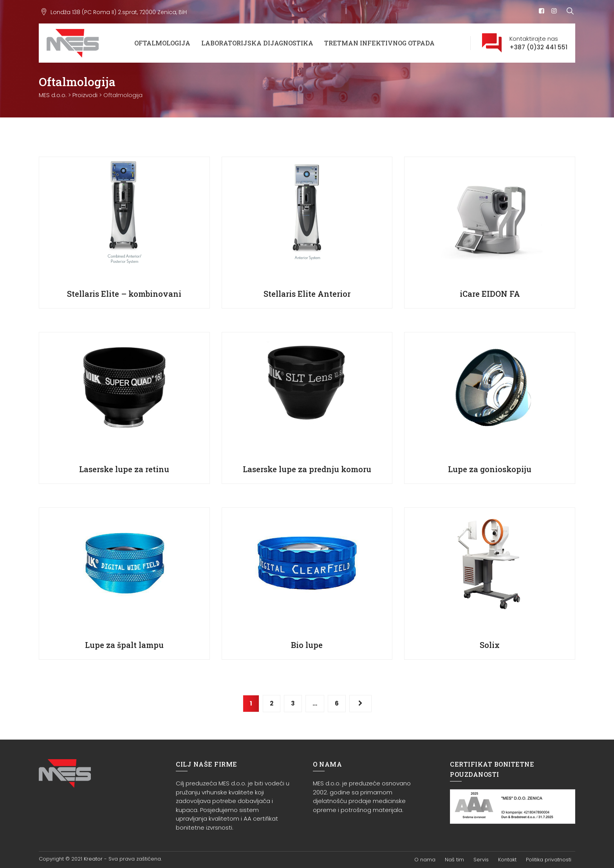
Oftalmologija (162, 43)
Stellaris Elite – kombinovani (124, 294)
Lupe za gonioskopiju (490, 469)
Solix (490, 645)
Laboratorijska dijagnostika (257, 43)
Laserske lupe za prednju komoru (307, 469)
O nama (425, 860)
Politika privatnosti (549, 860)
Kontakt (507, 860)
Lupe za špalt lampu (124, 645)
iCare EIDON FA (490, 294)
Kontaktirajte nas (538, 43)
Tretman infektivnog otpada (379, 43)
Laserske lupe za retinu (124, 469)
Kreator (93, 859)
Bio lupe (307, 645)
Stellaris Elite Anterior (307, 294)
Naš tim (454, 860)
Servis (481, 860)
